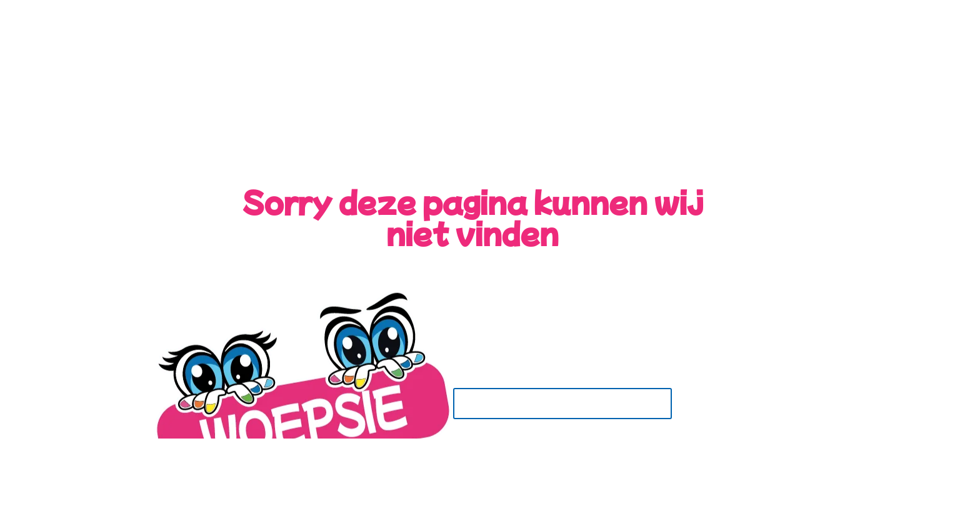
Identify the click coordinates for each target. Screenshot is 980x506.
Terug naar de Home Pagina (562, 403)
